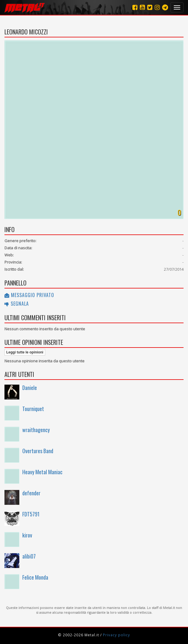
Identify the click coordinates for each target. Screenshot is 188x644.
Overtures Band (38, 451)
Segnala (17, 304)
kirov (27, 535)
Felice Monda (35, 577)
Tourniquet (33, 409)
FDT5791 (31, 514)
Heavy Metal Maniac (42, 472)
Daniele (30, 388)
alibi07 (29, 556)
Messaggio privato (29, 295)
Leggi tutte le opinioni (25, 352)
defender (31, 493)
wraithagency (36, 430)
